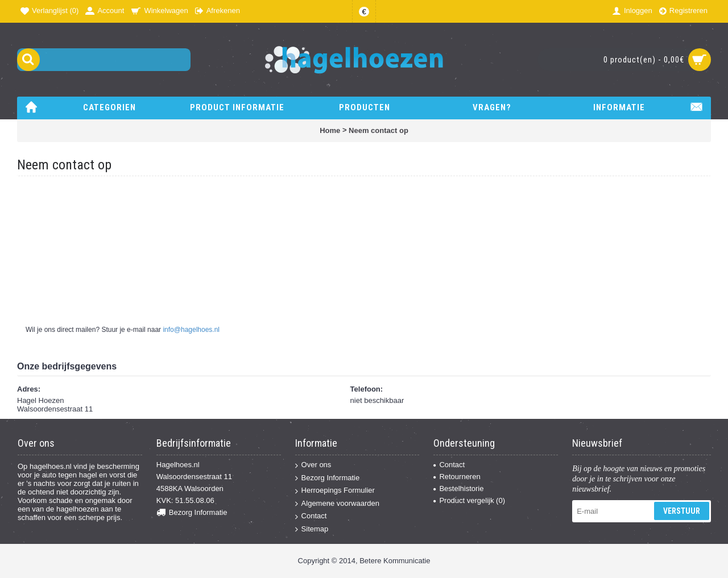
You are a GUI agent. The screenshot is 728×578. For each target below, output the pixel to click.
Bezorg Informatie (192, 513)
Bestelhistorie (458, 488)
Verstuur (682, 511)
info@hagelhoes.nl (191, 330)
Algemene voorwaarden (337, 504)
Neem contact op (379, 130)
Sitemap (312, 529)
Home (330, 130)
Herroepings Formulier (335, 491)
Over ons (313, 465)
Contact (311, 516)
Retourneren (457, 477)
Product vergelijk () (469, 500)
